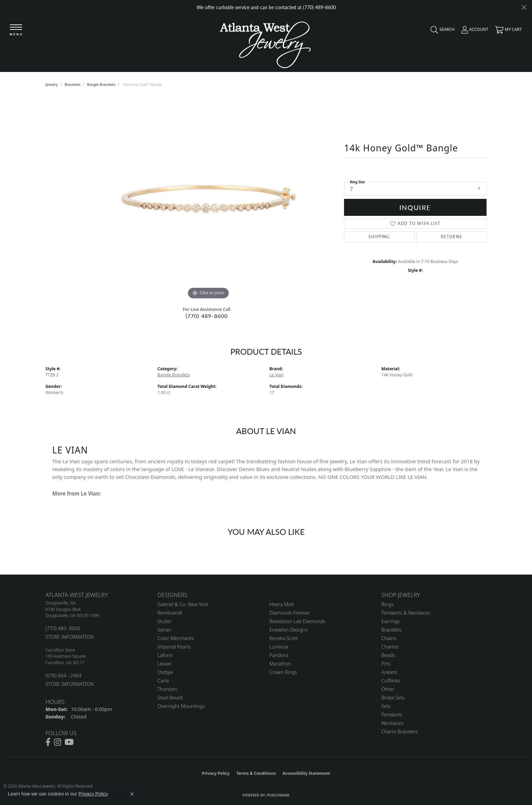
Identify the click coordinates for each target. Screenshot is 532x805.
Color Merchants (176, 638)
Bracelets (73, 85)
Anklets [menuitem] (389, 672)
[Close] (524, 7)
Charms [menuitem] (390, 647)
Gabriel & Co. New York (183, 604)
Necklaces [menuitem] (392, 723)
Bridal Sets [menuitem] (393, 698)
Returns (451, 237)
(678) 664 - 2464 (63, 676)
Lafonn (165, 655)
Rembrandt (170, 613)
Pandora (279, 655)
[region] (208, 199)
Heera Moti (282, 604)
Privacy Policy (216, 773)
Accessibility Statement (306, 773)
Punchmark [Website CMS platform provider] (278, 795)
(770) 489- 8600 (63, 628)
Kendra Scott (283, 638)
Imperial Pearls (174, 647)
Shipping (379, 237)
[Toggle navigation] (16, 30)
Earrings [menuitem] (391, 621)
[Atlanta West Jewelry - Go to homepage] (265, 43)
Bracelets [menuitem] (392, 630)
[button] (441, 31)
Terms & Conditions (256, 773)
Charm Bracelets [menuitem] (400, 732)
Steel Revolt (170, 698)
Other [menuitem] (388, 689)
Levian (164, 664)
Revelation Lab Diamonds (297, 621)
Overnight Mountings (181, 706)
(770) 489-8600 (207, 316)
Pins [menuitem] (386, 664)
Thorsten (167, 689)
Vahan (164, 630)
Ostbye (165, 672)
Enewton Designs (289, 630)
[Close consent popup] (132, 794)
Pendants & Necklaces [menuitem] (406, 613)
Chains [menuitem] (389, 638)
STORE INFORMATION (70, 637)
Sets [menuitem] (386, 706)
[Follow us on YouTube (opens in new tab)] (69, 742)
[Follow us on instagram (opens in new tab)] (58, 742)
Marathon (280, 664)
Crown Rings (283, 672)
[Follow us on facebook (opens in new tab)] (48, 742)
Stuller (165, 621)
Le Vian (276, 375)
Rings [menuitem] (387, 604)
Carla (163, 681)
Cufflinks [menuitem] (391, 681)
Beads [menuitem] (388, 655)
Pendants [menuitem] (392, 715)
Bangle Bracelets (101, 85)
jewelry (52, 85)
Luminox (279, 647)
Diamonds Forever (290, 613)
